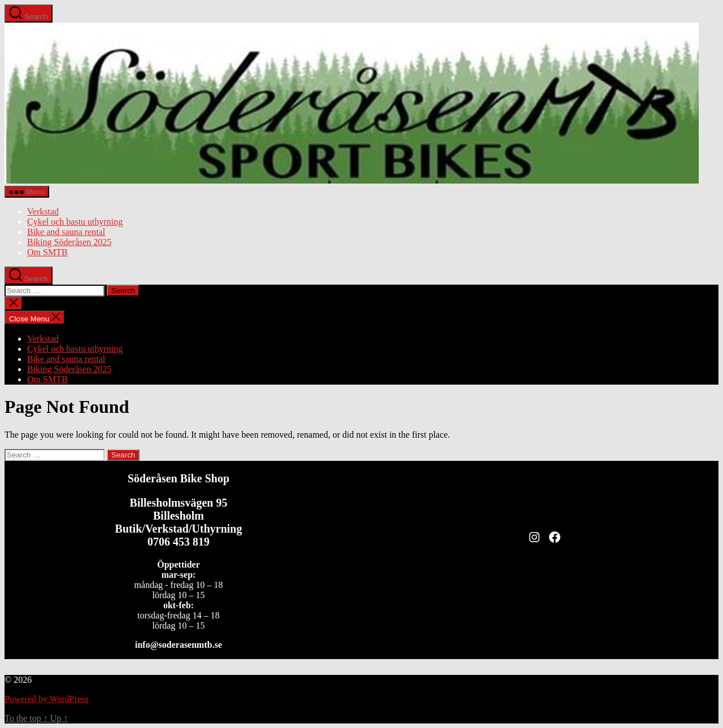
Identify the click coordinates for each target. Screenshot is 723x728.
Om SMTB (47, 252)
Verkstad (43, 212)
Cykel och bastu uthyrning (75, 222)
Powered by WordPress (47, 699)
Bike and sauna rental (66, 232)
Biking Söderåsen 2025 (69, 242)
